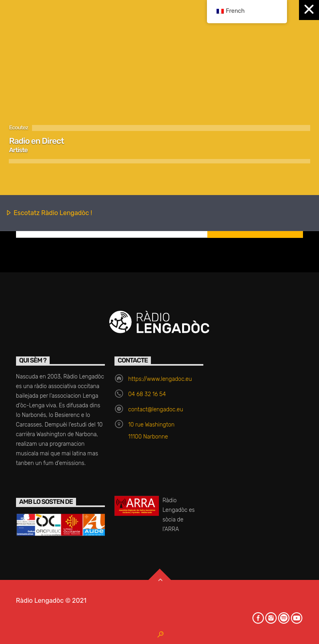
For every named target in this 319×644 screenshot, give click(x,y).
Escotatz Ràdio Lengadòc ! (49, 213)
